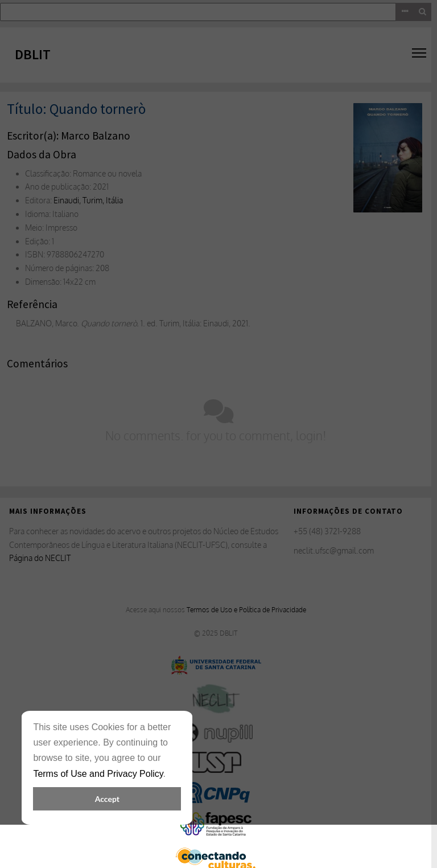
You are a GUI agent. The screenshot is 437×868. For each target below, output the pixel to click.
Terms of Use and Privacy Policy (98, 774)
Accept (107, 799)
